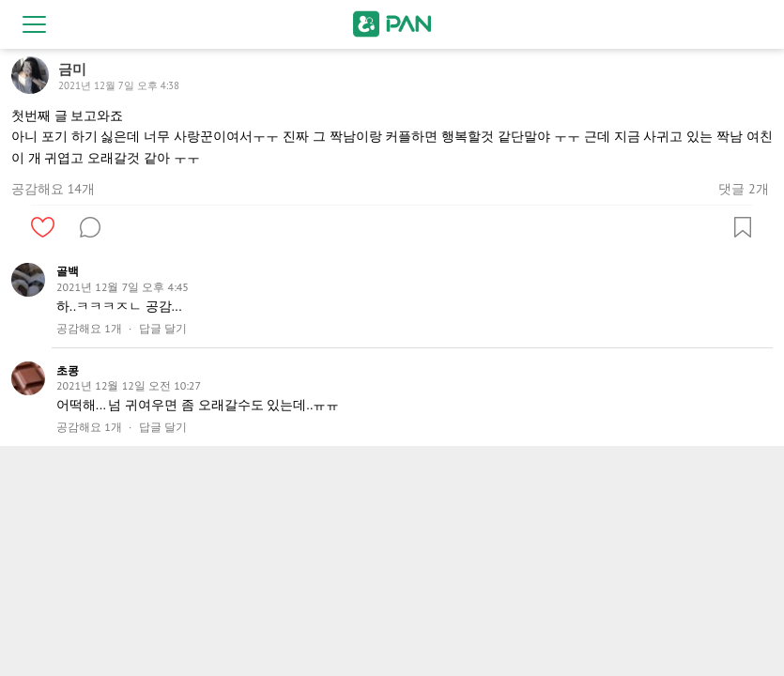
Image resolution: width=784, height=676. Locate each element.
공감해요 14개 (53, 189)
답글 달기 (163, 329)
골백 (68, 271)
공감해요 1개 (89, 329)
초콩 (68, 370)
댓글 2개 (743, 189)
